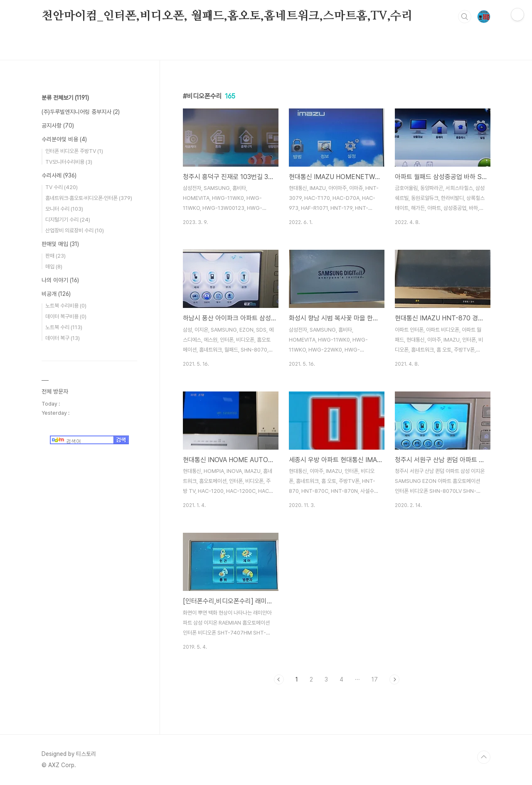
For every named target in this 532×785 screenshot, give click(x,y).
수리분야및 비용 (64, 139)
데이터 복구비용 (66, 316)
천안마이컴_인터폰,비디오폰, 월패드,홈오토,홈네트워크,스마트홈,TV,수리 (227, 16)
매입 (54, 267)
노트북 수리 (64, 327)
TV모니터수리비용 (69, 162)
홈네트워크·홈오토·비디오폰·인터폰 (89, 198)
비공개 (56, 294)
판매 (55, 256)
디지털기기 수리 (68, 220)
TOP (484, 757)
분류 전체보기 (65, 98)
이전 (279, 679)
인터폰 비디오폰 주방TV (74, 151)
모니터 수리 (64, 209)
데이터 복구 (63, 338)
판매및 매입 (60, 244)
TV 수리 (62, 187)
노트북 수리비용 (66, 306)
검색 (465, 17)
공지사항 (58, 126)
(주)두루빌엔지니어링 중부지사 (81, 112)
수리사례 (59, 175)
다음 (394, 679)
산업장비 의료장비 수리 (75, 230)
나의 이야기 (60, 280)
